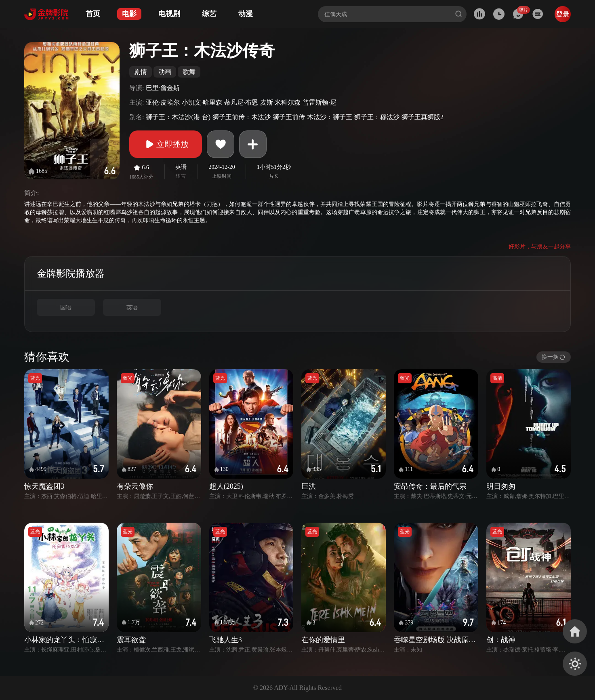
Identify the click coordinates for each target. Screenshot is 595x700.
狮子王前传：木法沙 (242, 117)
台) (206, 117)
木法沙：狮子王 (330, 117)
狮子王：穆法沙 (377, 117)
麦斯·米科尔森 (280, 102)
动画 (165, 72)
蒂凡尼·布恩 (241, 102)
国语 (66, 308)
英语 (132, 308)
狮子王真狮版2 (423, 117)
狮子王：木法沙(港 (173, 117)
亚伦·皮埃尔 (163, 102)
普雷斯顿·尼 (320, 102)
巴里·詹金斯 (163, 88)
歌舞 (189, 72)
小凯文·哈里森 (202, 102)
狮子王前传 (289, 117)
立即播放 (166, 144)
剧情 (141, 72)
